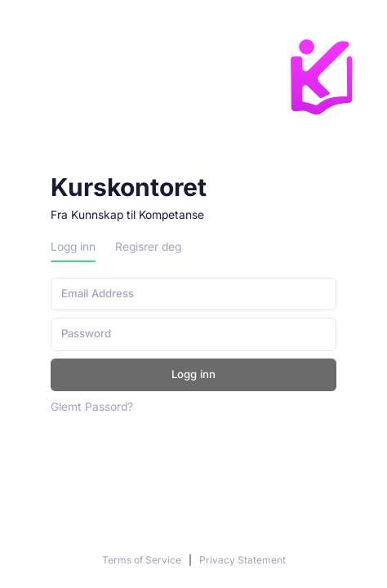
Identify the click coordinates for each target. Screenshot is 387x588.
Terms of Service (143, 560)
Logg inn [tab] (73, 247)
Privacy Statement (242, 560)
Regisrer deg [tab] (148, 247)
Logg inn (193, 374)
